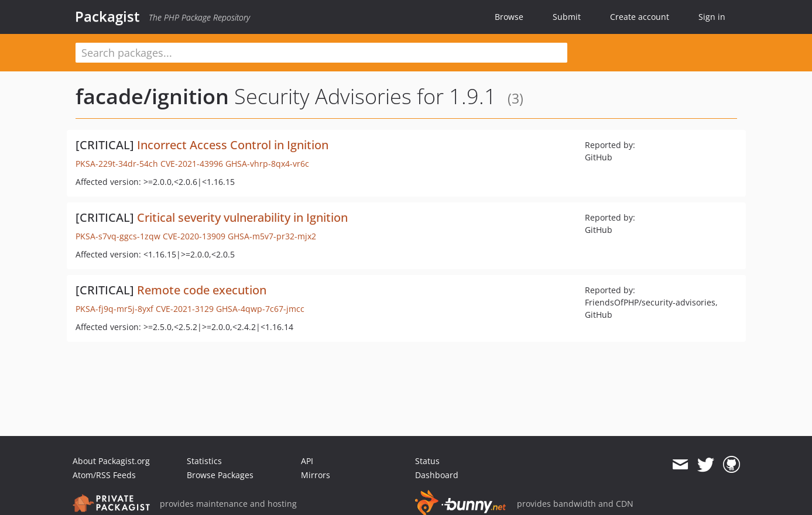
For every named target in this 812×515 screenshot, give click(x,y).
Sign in (712, 17)
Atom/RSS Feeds (104, 475)
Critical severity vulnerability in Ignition (242, 217)
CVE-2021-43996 (192, 164)
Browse (509, 17)
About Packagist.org (111, 461)
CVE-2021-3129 (185, 309)
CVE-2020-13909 (194, 236)
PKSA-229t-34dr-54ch (117, 164)
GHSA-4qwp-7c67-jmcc (260, 309)
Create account (640, 17)
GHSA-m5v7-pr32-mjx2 (272, 236)
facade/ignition (152, 96)
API (307, 461)
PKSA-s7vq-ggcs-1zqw (118, 236)
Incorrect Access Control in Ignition (233, 145)
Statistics (204, 461)
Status (427, 461)
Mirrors (316, 475)
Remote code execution (202, 290)
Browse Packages (220, 475)
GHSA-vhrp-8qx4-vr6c (267, 164)
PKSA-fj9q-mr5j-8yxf (114, 309)
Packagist (107, 16)
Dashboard (437, 475)
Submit (567, 17)
